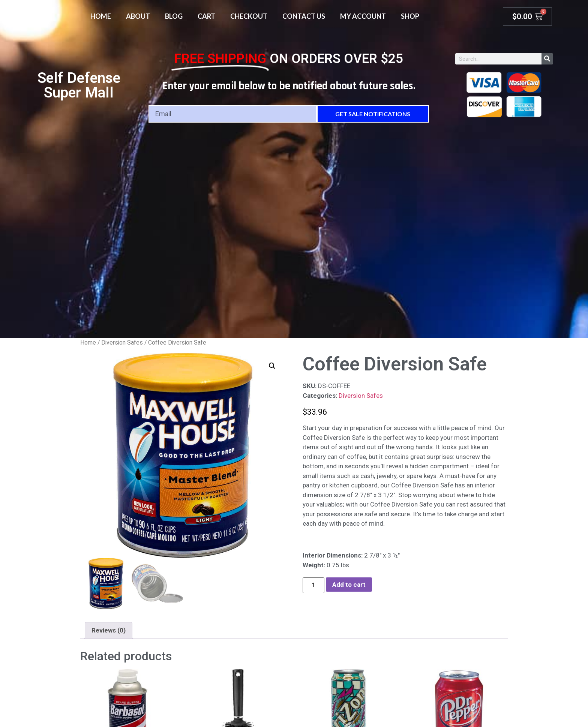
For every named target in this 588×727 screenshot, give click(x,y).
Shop (410, 16)
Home (101, 16)
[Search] (547, 59)
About (138, 16)
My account (363, 16)
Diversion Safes (122, 343)
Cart (206, 16)
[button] (272, 366)
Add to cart (349, 585)
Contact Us (304, 16)
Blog (174, 16)
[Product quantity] (313, 585)
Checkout (249, 16)
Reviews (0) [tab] (109, 630)
